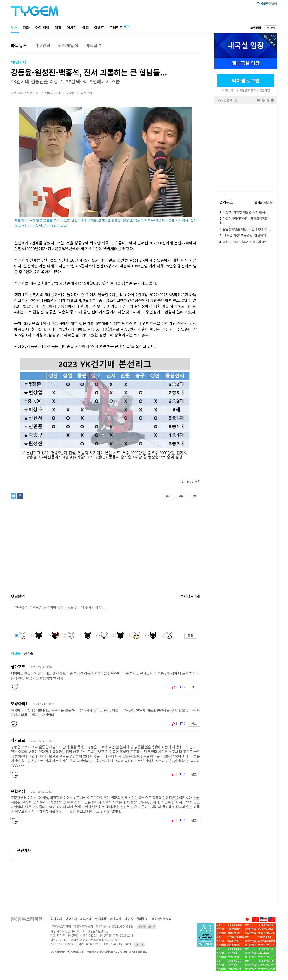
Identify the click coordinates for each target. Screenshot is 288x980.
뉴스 (14, 27)
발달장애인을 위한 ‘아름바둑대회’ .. (245, 229)
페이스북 (246, 148)
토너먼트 (116, 27)
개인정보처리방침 (136, 919)
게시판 (72, 27)
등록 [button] (190, 636)
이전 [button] (168, 496)
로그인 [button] (271, 28)
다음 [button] (181, 496)
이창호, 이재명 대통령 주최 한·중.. (244, 212)
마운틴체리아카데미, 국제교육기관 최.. (244, 221)
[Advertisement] (105, 541)
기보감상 (42, 45)
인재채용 (101, 919)
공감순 (29, 653)
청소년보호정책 (161, 919)
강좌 (26, 27)
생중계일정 (68, 45)
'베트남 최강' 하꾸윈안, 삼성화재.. (244, 235)
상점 (85, 27)
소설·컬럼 (42, 27)
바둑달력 (94, 45)
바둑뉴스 (19, 45)
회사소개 (56, 919)
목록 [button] (194, 496)
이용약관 (116, 919)
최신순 (15, 653)
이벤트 (99, 27)
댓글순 (268, 202)
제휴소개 (86, 919)
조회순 (259, 202)
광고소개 (71, 919)
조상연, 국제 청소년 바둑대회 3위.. (244, 242)
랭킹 (58, 27)
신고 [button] (194, 687)
